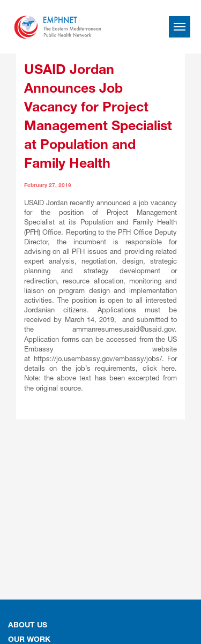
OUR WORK (29, 640)
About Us (28, 626)
